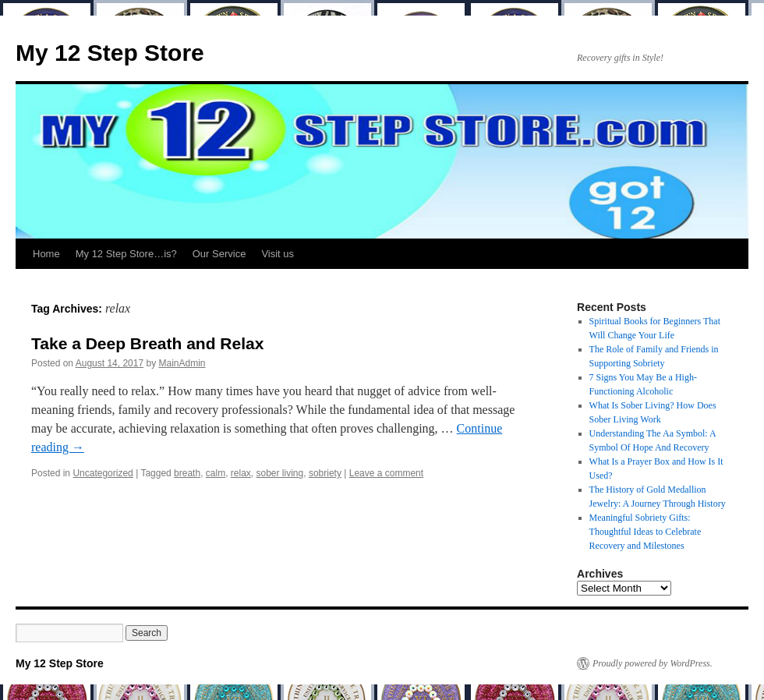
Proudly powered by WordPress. (653, 663)
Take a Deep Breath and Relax (147, 343)
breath (187, 473)
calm (216, 473)
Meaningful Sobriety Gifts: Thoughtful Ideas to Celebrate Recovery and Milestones (646, 532)
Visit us (278, 254)
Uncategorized (103, 473)
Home (46, 254)
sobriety (325, 473)
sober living (280, 473)
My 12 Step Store (110, 53)
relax (241, 473)
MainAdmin (182, 363)
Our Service (219, 254)
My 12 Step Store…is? (126, 254)
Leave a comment (386, 473)
